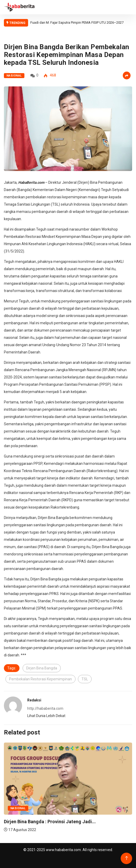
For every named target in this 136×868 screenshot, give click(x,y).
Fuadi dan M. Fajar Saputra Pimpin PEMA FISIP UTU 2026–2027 (77, 23)
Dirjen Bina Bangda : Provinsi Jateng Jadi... (50, 822)
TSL (85, 679)
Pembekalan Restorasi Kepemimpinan (40, 679)
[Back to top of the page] (127, 858)
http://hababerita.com (45, 708)
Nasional (14, 76)
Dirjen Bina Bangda (42, 668)
